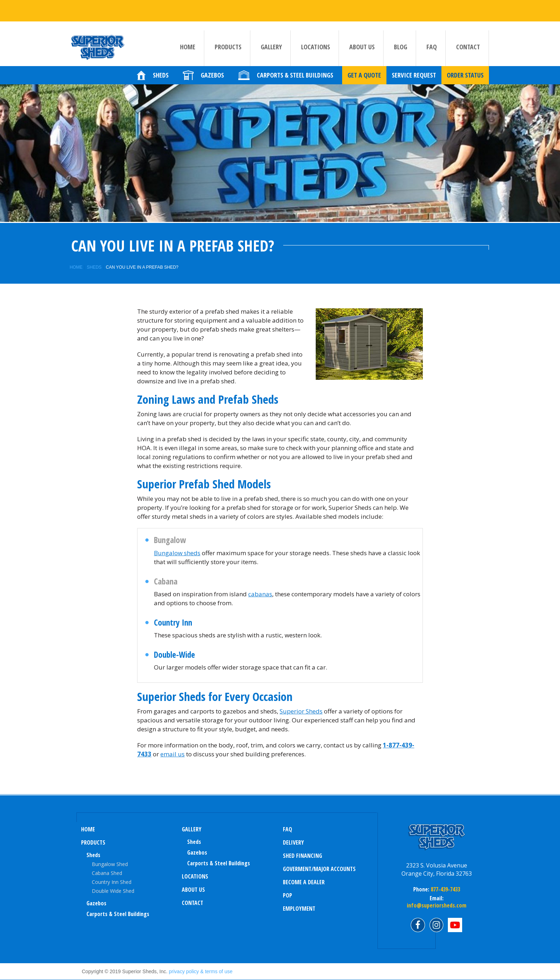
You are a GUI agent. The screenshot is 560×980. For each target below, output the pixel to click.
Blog (401, 50)
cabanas (260, 594)
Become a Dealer (304, 882)
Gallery (271, 50)
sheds (194, 842)
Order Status (465, 79)
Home (188, 50)
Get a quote (364, 79)
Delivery (293, 842)
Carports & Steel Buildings (118, 914)
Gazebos (96, 903)
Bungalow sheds (177, 553)
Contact (468, 50)
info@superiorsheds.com (437, 905)
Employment (299, 909)
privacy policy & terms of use (201, 971)
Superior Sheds (301, 711)
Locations (316, 50)
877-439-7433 (445, 889)
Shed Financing (302, 856)
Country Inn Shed (112, 882)
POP (287, 895)
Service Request (414, 79)
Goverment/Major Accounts (319, 869)
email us (172, 754)
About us (362, 50)
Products (228, 50)
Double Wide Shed (113, 891)
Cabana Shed (107, 873)
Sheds (94, 267)
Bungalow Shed (110, 864)
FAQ (432, 50)
